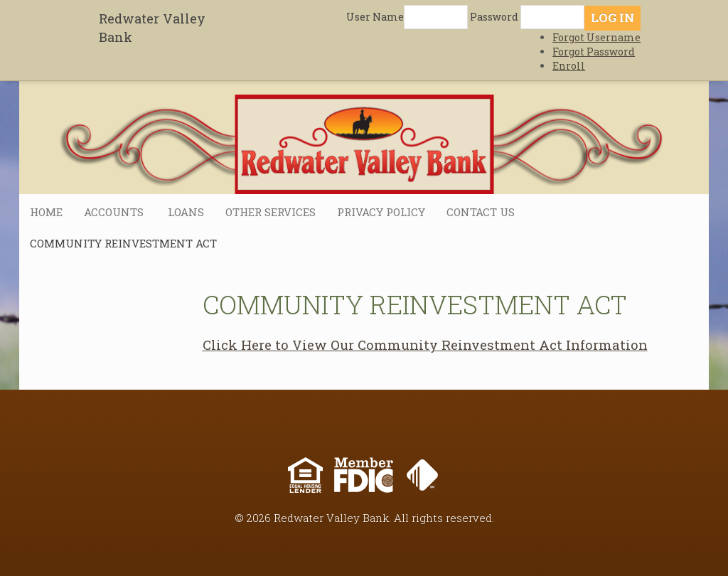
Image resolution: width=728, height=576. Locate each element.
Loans (186, 212)
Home (46, 212)
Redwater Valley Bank (152, 28)
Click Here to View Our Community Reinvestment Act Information (425, 345)
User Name (375, 17)
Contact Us (481, 212)
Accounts (115, 212)
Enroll (569, 66)
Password (494, 17)
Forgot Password (594, 52)
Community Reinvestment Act (123, 243)
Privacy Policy (381, 212)
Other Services (271, 212)
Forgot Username (596, 37)
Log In (613, 17)
